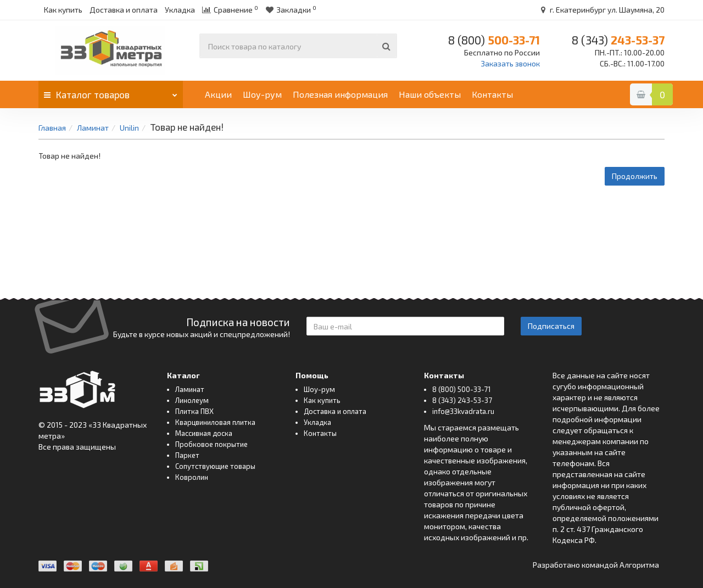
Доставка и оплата (124, 10)
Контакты (492, 94)
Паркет (187, 455)
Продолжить (635, 176)
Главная (52, 128)
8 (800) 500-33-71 (461, 389)
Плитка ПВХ (194, 411)
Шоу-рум (262, 94)
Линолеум (192, 400)
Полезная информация (340, 94)
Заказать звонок (510, 63)
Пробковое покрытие (211, 444)
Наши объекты (430, 94)
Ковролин (192, 477)
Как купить (63, 10)
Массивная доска (204, 433)
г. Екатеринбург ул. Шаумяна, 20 (601, 10)
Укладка (180, 10)
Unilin (129, 128)
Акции (218, 94)
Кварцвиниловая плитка (215, 422)
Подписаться (551, 326)
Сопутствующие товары (215, 466)
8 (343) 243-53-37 (462, 400)
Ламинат (93, 128)
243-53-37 (618, 40)
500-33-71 (494, 40)
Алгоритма (639, 565)
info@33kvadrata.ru (463, 411)
